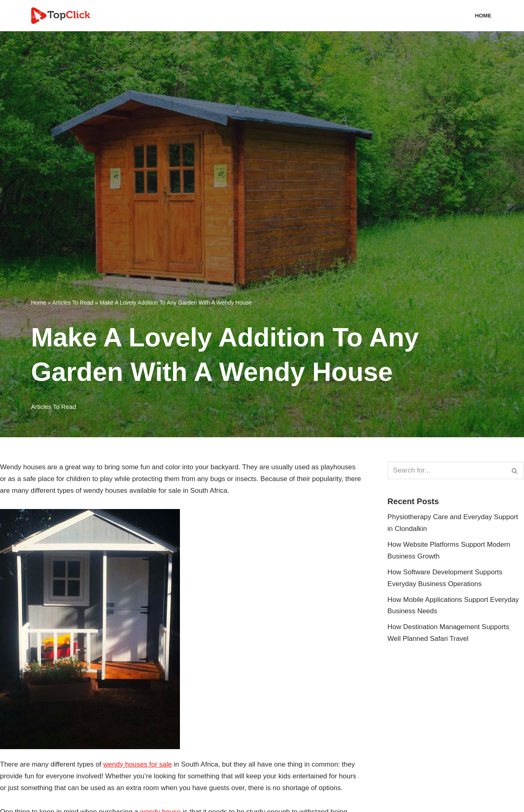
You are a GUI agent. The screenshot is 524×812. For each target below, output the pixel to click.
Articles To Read (73, 303)
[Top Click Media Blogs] (63, 16)
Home (483, 16)
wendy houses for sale (138, 764)
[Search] (447, 470)
